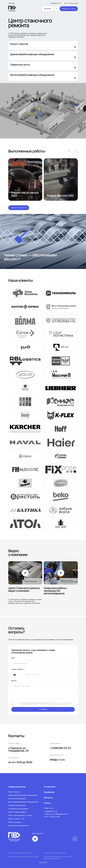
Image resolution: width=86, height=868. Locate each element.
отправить (43, 709)
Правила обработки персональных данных (23, 857)
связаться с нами (69, 9)
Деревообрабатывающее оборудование (43, 56)
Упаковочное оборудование (18, 825)
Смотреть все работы (19, 208)
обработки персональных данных (61, 704)
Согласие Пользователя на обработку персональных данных (58, 857)
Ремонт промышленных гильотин (20, 815)
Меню (48, 9)
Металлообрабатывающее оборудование (23, 802)
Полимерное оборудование (18, 809)
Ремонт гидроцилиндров (17, 812)
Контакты (48, 797)
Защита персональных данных (55, 853)
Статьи (47, 803)
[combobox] (17, 675)
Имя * (13, 658)
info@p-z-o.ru (57, 760)
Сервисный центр (43, 66)
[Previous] (69, 151)
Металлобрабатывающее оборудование (43, 76)
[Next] (75, 151)
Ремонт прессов (43, 45)
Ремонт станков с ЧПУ (16, 819)
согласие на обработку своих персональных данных (34, 703)
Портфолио (49, 792)
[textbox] (14, 675)
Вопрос (14, 681)
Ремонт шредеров (15, 822)
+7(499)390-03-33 (55, 3)
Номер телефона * (18, 669)
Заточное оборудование (17, 799)
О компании (49, 787)
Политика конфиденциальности (19, 853)
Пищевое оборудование (17, 805)
